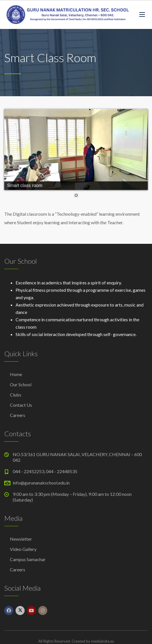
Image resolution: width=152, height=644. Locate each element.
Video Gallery (23, 549)
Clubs (16, 395)
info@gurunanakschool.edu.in (41, 483)
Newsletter (21, 539)
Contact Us (21, 405)
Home (16, 374)
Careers (18, 415)
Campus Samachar (28, 559)
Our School (21, 384)
